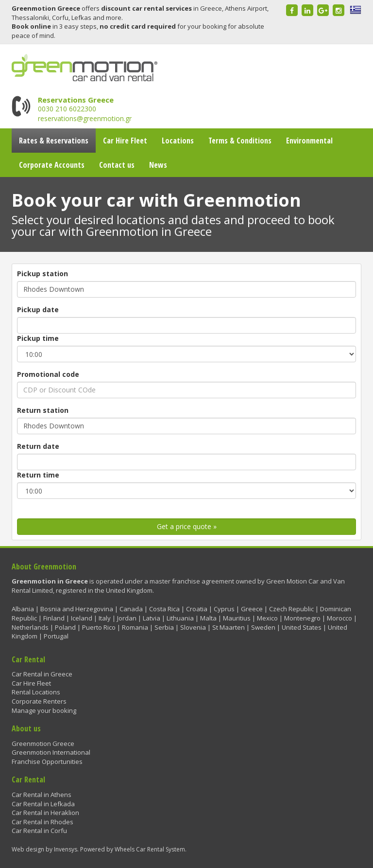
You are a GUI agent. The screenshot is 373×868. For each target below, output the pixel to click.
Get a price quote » (187, 526)
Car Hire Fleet (125, 141)
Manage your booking (44, 710)
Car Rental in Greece (42, 674)
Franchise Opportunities (47, 762)
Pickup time (38, 338)
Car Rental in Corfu (39, 831)
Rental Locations (36, 692)
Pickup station (42, 274)
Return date (38, 446)
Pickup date (38, 310)
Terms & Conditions (240, 141)
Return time (38, 475)
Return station (43, 410)
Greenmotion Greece (43, 744)
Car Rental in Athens (42, 795)
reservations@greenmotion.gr (85, 118)
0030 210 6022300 (67, 109)
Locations (178, 141)
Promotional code (48, 374)
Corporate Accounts (52, 165)
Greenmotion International (51, 752)
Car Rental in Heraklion (45, 813)
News (158, 165)
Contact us (117, 165)
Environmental (309, 141)
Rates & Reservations (54, 141)
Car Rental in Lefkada (43, 804)
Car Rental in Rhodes (42, 822)
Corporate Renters (39, 701)
